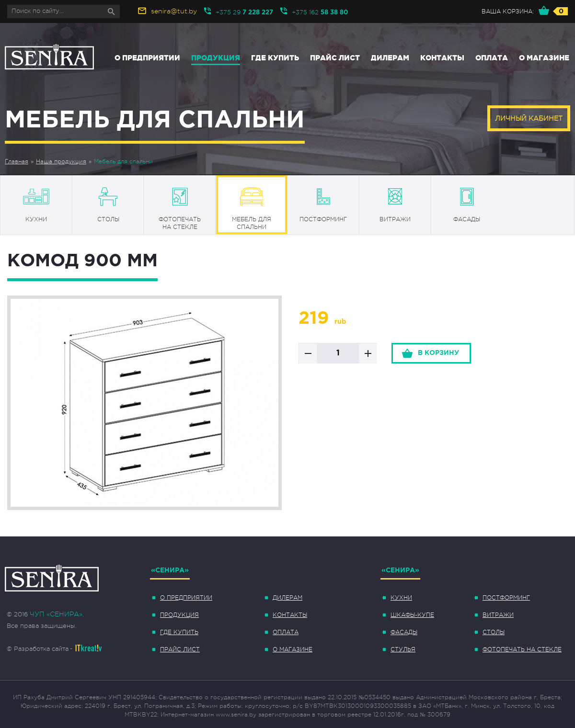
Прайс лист (335, 58)
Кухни (401, 598)
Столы (494, 632)
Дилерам (390, 58)
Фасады (404, 632)
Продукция (216, 58)
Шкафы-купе (412, 615)
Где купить (275, 58)
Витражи (498, 615)
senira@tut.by (174, 11)
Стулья (403, 649)
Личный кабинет (529, 118)
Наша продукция (61, 161)
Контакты (442, 58)
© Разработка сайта (38, 649)
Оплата (492, 58)
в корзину (438, 353)
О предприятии (147, 58)
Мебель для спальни (123, 161)
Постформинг (506, 598)
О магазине (544, 58)
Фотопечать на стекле (522, 649)
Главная (17, 161)
